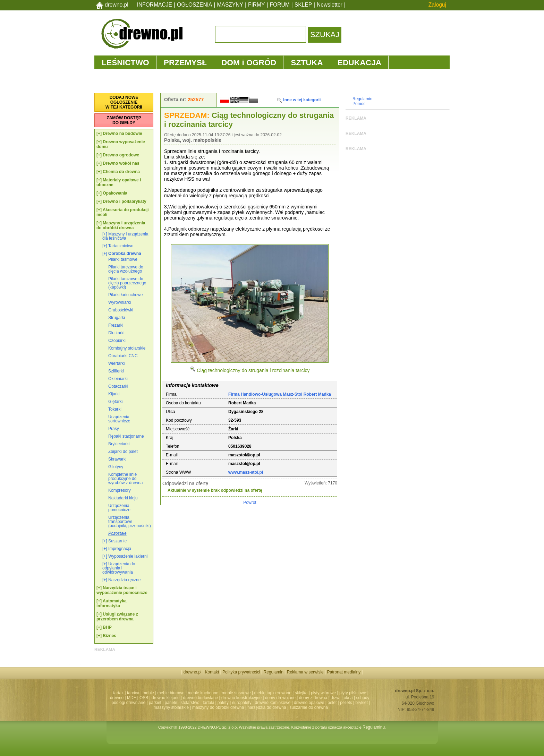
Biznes (109, 636)
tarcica (133, 693)
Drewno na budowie (122, 134)
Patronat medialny (344, 672)
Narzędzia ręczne (124, 580)
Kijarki (114, 394)
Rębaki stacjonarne (126, 436)
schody (363, 698)
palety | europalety (235, 703)
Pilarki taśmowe (123, 259)
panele (171, 703)
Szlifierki (116, 371)
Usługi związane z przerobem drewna (117, 617)
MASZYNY (230, 5)
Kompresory (120, 490)
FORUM (280, 5)
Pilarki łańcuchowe (125, 295)
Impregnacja (120, 549)
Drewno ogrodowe (121, 155)
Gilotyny (116, 467)
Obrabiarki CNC (123, 356)
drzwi (335, 698)
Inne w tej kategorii (299, 100)
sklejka (301, 693)
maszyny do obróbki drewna (218, 707)
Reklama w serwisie (305, 672)
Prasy (114, 429)
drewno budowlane (201, 698)
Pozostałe (117, 533)
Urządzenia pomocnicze (119, 508)
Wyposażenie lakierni (128, 556)
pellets (346, 703)
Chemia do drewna (121, 172)
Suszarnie (117, 541)
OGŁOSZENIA (194, 5)
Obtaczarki (118, 386)
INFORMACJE (155, 5)
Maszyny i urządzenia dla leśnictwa (125, 236)
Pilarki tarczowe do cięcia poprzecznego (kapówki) (127, 283)
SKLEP (303, 5)
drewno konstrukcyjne (241, 698)
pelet (332, 703)
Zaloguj (437, 5)
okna (348, 698)
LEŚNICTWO (125, 62)
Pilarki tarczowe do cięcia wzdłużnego (126, 269)
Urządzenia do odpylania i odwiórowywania (119, 568)
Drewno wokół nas (121, 163)
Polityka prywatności (241, 672)
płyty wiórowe (323, 693)
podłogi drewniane (129, 703)
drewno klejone (166, 698)
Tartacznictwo (121, 246)
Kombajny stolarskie (127, 348)
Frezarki (116, 325)
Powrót (250, 502)
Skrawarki (117, 459)
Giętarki (115, 402)
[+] (99, 134)
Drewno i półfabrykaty (124, 201)
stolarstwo (190, 703)
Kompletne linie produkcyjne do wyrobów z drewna (125, 479)
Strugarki (117, 318)
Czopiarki (117, 341)
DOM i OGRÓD (249, 62)
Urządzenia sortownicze (119, 419)
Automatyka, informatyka (112, 603)
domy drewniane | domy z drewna (296, 698)
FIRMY (257, 5)
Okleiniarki (118, 379)
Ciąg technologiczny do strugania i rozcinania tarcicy (250, 370)
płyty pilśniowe (353, 693)
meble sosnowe (236, 693)
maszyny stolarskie (171, 707)
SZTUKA (307, 62)
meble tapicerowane (273, 693)
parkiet (155, 703)
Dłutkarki (116, 333)
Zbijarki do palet (123, 452)
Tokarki (115, 409)
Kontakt (212, 672)
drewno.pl (117, 5)
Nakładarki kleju (123, 498)
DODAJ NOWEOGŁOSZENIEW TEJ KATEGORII (124, 102)
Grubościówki (121, 310)
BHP (107, 627)
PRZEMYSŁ (185, 62)
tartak (118, 693)
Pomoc (359, 104)
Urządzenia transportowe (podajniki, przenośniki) (130, 522)
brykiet (362, 703)
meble (148, 693)
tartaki (208, 703)
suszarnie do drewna (309, 707)
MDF (131, 698)
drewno (117, 698)
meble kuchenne (203, 693)
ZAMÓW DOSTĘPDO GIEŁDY (124, 120)
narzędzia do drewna (267, 707)
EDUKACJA (360, 62)
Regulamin (362, 99)
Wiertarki (116, 363)
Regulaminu (374, 727)
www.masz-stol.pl (246, 472)
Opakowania (115, 193)
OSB (144, 698)
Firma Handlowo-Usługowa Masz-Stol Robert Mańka (280, 394)
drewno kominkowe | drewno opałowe (290, 703)
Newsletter (330, 5)
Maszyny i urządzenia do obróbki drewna (121, 225)
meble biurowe (171, 693)
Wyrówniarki (120, 302)
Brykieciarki (119, 444)
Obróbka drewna (125, 254)
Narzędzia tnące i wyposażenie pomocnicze (122, 590)
